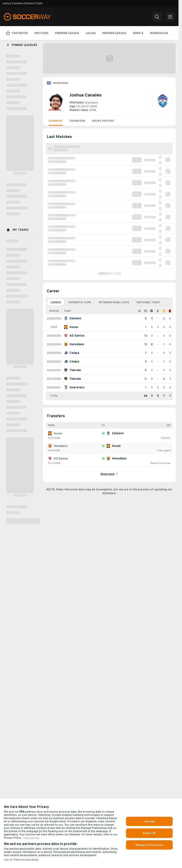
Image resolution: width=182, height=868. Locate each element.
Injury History (103, 121)
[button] (157, 17)
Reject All (149, 833)
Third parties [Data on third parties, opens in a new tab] (31, 838)
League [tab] (56, 302)
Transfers (77, 121)
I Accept (149, 821)
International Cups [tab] (114, 302)
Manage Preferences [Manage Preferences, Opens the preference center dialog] (149, 845)
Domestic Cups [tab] (80, 302)
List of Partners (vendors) (21, 860)
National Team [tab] (148, 302)
